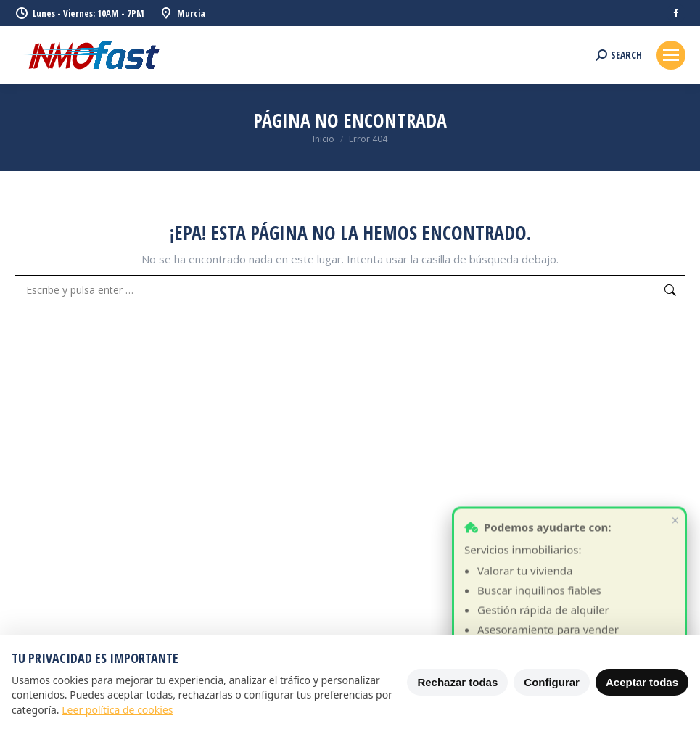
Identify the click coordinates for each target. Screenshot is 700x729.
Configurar (552, 682)
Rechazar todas (457, 682)
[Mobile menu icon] (671, 55)
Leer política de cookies (117, 710)
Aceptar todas (642, 682)
